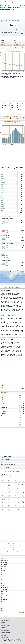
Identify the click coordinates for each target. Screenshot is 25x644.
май (11, 104)
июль (11, 107)
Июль (7, 222)
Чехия (5, 608)
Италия (5, 579)
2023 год (18, 51)
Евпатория (3, 200)
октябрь (20, 106)
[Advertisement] (13, 18)
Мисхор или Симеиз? (13, 550)
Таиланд (5, 596)
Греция (5, 565)
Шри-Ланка (6, 610)
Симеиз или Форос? (12, 554)
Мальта (5, 589)
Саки (2, 410)
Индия (5, 573)
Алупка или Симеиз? (12, 548)
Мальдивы (6, 587)
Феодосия (3, 418)
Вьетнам (5, 562)
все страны (22, 612)
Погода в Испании (5, 629)
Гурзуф (2, 196)
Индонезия (6, 575)
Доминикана (6, 567)
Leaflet (1, 283)
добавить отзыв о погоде (6, 360)
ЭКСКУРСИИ (7, 467)
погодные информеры (17, 639)
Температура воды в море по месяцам (12, 101)
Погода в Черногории (6, 632)
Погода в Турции (5, 622)
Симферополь (4, 414)
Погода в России (5, 634)
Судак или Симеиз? (12, 544)
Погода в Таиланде (5, 621)
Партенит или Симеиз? (12, 552)
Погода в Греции (5, 627)
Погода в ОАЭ (4, 624)
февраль (4, 106)
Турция (5, 600)
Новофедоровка (5, 407)
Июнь (7, 232)
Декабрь (8, 249)
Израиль (5, 571)
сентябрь (21, 104)
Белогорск (3, 186)
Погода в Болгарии (5, 626)
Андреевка (3, 178)
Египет (5, 569)
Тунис (5, 598)
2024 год (13, 51)
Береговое (3, 188)
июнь (11, 106)
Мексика (5, 591)
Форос (2, 420)
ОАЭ (4, 594)
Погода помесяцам (17, 117)
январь (3, 104)
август (12, 109)
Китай (5, 583)
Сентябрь (9, 224)
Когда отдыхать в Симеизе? (12, 216)
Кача (2, 210)
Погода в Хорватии (5, 631)
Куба (4, 585)
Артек (2, 180)
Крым (16, 5)
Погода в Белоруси (5, 637)
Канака (2, 206)
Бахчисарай (3, 184)
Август (8, 221)
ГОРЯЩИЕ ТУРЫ (8, 457)
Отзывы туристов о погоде (13, 287)
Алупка (2, 174)
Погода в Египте (5, 619)
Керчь (2, 213)
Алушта (2, 176)
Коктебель (3, 405)
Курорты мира (5, 5)
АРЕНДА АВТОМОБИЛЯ (9, 465)
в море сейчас (5, 117)
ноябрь (20, 107)
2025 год (8, 51)
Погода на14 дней (17, 44)
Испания (5, 577)
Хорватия (6, 604)
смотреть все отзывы (19, 360)
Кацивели (3, 208)
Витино (2, 192)
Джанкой (3, 198)
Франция (5, 602)
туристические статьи (16, 640)
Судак (2, 416)
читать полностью (5, 312)
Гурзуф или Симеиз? (12, 546)
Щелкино (3, 422)
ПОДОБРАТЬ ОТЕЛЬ (8, 462)
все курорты (21, 426)
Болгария (6, 560)
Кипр (4, 581)
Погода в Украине (5, 636)
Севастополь (4, 412)
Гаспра (2, 194)
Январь (8, 246)
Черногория (6, 606)
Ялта (2, 424)
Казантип (3, 204)
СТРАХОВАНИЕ (7, 459)
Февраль (8, 247)
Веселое (3, 190)
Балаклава (3, 182)
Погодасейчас (3, 44)
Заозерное (3, 202)
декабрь (20, 109)
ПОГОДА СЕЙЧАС (5, 384)
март (3, 107)
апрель (3, 109)
